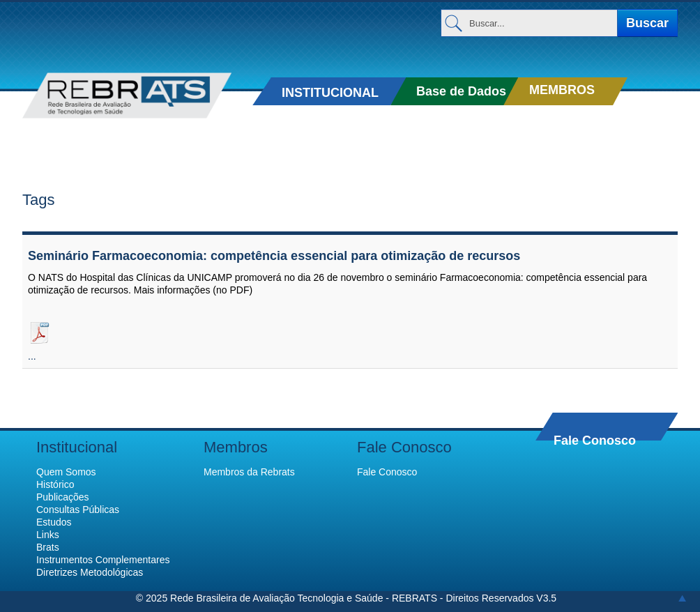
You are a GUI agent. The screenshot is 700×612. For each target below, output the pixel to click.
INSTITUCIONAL (330, 93)
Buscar (647, 23)
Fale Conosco (595, 440)
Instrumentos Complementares (103, 560)
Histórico (55, 484)
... (32, 356)
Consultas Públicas (78, 510)
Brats (48, 547)
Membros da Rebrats (249, 472)
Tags (38, 200)
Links (48, 535)
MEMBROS (562, 90)
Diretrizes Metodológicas (90, 572)
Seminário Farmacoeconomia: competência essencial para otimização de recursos (274, 256)
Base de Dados (461, 91)
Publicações (63, 497)
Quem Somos (66, 472)
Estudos (54, 522)
